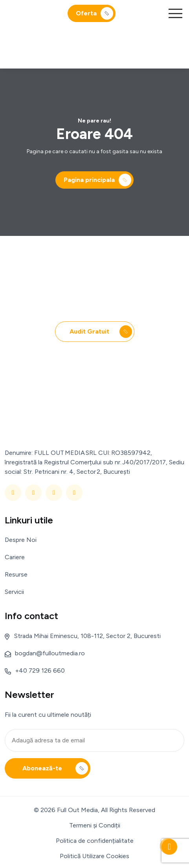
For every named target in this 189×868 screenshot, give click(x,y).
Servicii (14, 592)
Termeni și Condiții (95, 825)
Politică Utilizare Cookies (94, 856)
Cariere (15, 557)
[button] (175, 13)
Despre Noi (21, 540)
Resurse (16, 574)
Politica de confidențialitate (95, 841)
